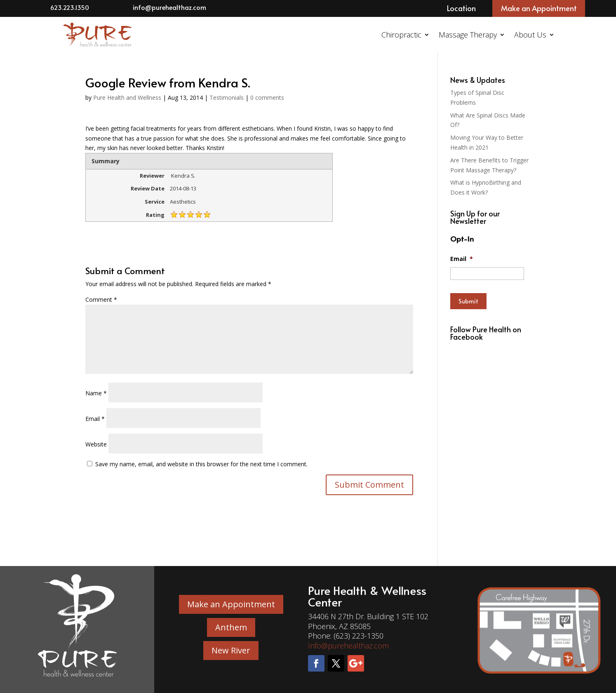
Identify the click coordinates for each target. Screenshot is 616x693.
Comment (101, 300)
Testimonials (227, 97)
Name (96, 393)
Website (96, 444)
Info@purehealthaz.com (348, 646)
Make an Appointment (539, 8)
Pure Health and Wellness (127, 97)
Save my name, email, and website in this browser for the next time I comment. (201, 464)
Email (95, 419)
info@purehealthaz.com (169, 7)
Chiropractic (401, 35)
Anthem (231, 627)
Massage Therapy (468, 35)
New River (231, 650)
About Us (530, 35)
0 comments (267, 97)
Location (461, 8)
